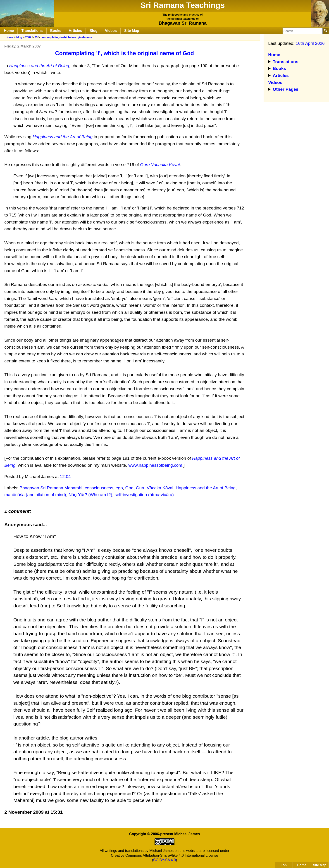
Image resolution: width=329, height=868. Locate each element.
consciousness (99, 488)
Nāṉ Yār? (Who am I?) (90, 495)
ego (119, 488)
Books (56, 31)
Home (9, 31)
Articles (75, 31)
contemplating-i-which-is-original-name (66, 37)
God (129, 488)
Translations (32, 31)
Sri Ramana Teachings (183, 5)
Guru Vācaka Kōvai (155, 488)
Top (284, 865)
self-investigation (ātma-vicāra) (144, 495)
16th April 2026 (310, 43)
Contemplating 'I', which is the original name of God (125, 53)
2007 (28, 37)
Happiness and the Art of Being (206, 488)
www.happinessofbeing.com (155, 465)
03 (36, 37)
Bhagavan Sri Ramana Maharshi (51, 488)
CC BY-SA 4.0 (164, 860)
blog (19, 37)
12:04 (65, 477)
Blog (93, 31)
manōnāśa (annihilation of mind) (35, 495)
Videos (111, 31)
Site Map (132, 31)
